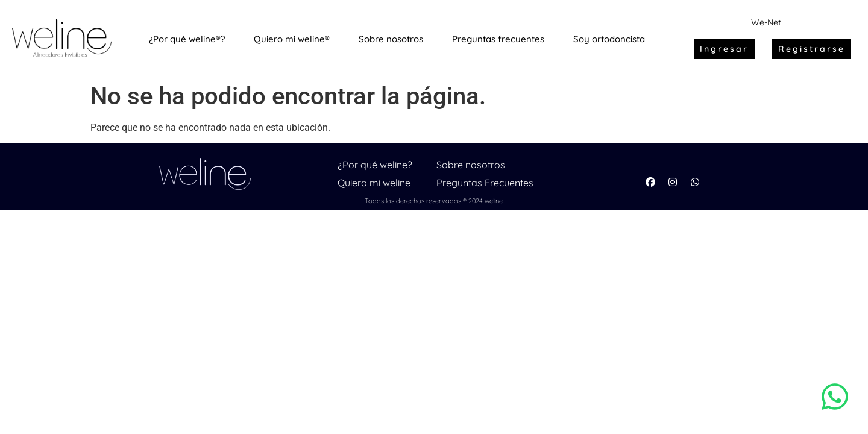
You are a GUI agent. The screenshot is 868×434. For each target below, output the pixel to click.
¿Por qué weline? (375, 165)
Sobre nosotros (471, 165)
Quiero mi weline (374, 183)
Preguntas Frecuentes (485, 183)
